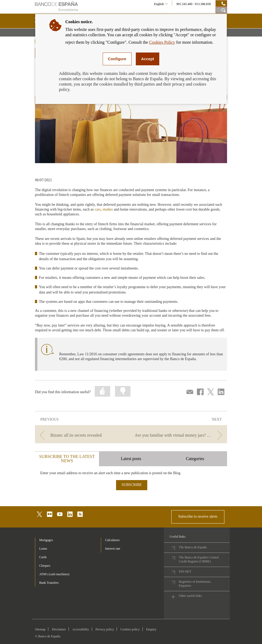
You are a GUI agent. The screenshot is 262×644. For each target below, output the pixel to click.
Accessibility (81, 629)
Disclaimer (59, 629)
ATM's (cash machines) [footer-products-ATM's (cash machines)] (54, 574)
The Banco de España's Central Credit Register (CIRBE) (199, 559)
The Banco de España (193, 547)
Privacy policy (105, 629)
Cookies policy (130, 629)
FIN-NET (185, 571)
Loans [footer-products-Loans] (43, 549)
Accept (148, 59)
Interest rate (113, 549)
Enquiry (151, 629)
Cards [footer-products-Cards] (43, 557)
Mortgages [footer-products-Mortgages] (46, 540)
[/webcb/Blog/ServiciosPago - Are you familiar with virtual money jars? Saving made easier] (180, 435)
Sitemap (40, 629)
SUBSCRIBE (132, 485)
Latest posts (131, 459)
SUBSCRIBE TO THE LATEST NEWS (67, 459)
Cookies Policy (162, 42)
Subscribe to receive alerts (198, 516)
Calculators (112, 540)
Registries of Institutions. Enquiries (195, 584)
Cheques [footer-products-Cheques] (45, 566)
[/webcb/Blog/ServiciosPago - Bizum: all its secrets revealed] (82, 435)
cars (98, 209)
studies (108, 209)
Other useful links (190, 596)
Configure (117, 59)
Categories (195, 459)
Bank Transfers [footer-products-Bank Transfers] (49, 583)
